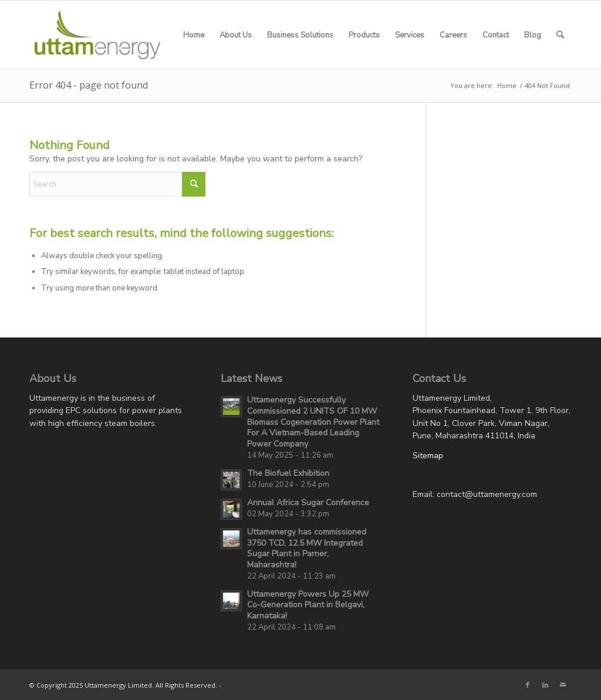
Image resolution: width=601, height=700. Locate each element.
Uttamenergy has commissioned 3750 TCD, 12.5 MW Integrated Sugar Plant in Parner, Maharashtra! (307, 548)
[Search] (560, 35)
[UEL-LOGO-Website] (97, 35)
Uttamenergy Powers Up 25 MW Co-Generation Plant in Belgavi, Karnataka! (308, 605)
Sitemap (428, 456)
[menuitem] (194, 35)
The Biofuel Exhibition (288, 473)
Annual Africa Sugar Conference (308, 503)
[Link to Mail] (563, 685)
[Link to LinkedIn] (545, 685)
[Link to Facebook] (528, 685)
